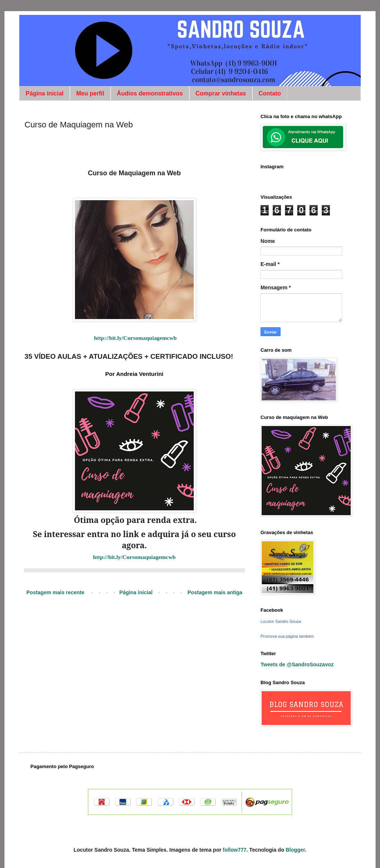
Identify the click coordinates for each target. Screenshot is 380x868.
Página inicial (45, 93)
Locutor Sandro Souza (281, 621)
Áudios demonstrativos (150, 93)
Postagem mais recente (55, 592)
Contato (270, 93)
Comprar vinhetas (221, 93)
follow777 (235, 850)
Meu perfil (90, 93)
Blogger (295, 850)
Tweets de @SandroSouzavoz (297, 664)
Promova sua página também (287, 636)
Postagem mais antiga (215, 592)
